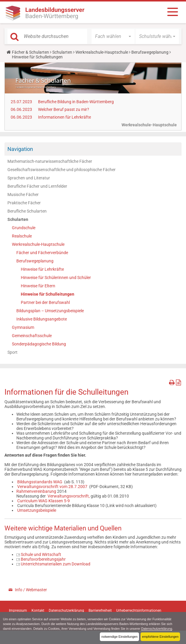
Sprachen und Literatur (29, 178)
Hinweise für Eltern (38, 286)
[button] (113, 36)
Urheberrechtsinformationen (139, 610)
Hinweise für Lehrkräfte (42, 269)
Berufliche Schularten (27, 211)
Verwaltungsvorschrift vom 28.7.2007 (52, 487)
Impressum (18, 610)
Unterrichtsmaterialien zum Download (56, 564)
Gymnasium (23, 327)
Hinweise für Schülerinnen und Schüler (56, 278)
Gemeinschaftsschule (32, 336)
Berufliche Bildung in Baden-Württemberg (76, 102)
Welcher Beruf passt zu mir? (64, 109)
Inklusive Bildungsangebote (42, 319)
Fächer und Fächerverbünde (42, 253)
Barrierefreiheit (100, 610)
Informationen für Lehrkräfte (64, 117)
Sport (12, 352)
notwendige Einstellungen (119, 637)
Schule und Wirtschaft (41, 554)
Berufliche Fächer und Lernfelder (37, 186)
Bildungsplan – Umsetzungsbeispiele (50, 311)
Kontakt (38, 610)
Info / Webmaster (31, 590)
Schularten (62, 52)
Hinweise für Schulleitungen (48, 294)
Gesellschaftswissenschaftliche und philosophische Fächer (62, 170)
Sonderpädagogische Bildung (39, 344)
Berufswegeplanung (150, 52)
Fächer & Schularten (30, 52)
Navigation (20, 149)
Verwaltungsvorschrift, (69, 496)
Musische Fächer (23, 195)
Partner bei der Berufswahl (45, 302)
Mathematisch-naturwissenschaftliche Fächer (50, 161)
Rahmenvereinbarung (37, 491)
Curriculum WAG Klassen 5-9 (44, 501)
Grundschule (24, 228)
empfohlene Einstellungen (160, 637)
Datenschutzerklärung (158, 629)
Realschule (22, 236)
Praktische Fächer (24, 203)
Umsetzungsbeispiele (37, 510)
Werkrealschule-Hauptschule (102, 52)
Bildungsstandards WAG (40, 482)
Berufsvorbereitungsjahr (43, 559)
